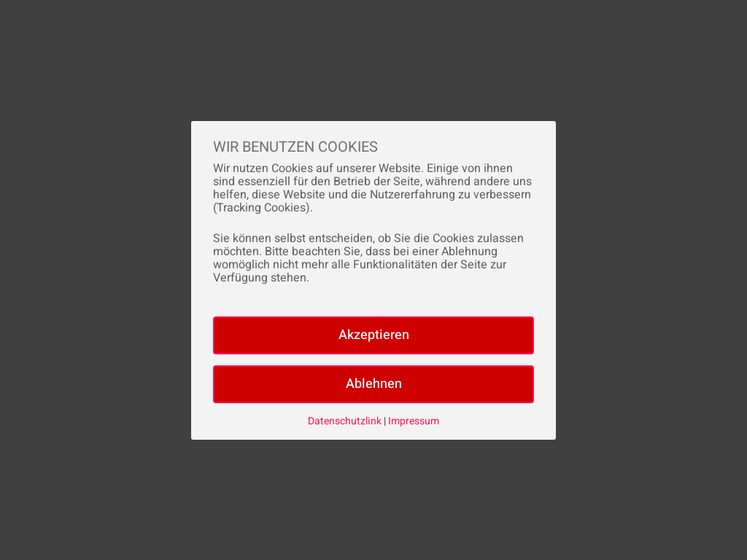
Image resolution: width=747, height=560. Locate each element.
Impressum (414, 421)
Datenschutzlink (346, 421)
